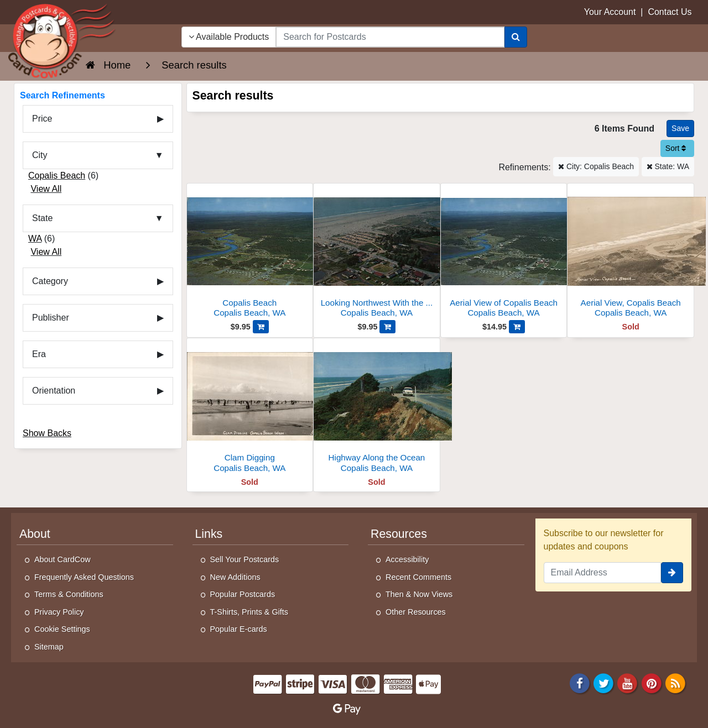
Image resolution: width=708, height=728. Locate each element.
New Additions (235, 577)
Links (209, 534)
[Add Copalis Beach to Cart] (261, 327)
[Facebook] (580, 682)
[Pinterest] (652, 682)
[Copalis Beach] (250, 253)
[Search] (516, 37)
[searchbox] (390, 37)
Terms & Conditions (69, 594)
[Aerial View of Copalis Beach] (504, 253)
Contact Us (670, 12)
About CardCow (63, 559)
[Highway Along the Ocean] (377, 408)
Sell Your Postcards (245, 559)
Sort (676, 148)
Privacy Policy (59, 612)
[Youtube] (628, 682)
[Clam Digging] (250, 408)
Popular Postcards (243, 594)
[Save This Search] (680, 129)
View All (46, 189)
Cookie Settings (62, 629)
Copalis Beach (57, 176)
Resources (399, 534)
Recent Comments (418, 577)
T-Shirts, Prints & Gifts (249, 612)
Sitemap (49, 647)
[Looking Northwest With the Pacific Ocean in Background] (377, 253)
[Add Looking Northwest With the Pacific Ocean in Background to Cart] (387, 327)
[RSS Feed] (675, 682)
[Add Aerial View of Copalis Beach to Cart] (517, 327)
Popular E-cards (239, 629)
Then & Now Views (419, 594)
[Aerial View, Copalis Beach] (631, 253)
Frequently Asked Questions (84, 577)
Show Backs (47, 433)
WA (35, 239)
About (35, 534)
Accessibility (407, 559)
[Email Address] (603, 573)
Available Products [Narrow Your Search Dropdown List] (229, 37)
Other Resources (416, 612)
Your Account (610, 12)
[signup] (672, 573)
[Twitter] (603, 682)
